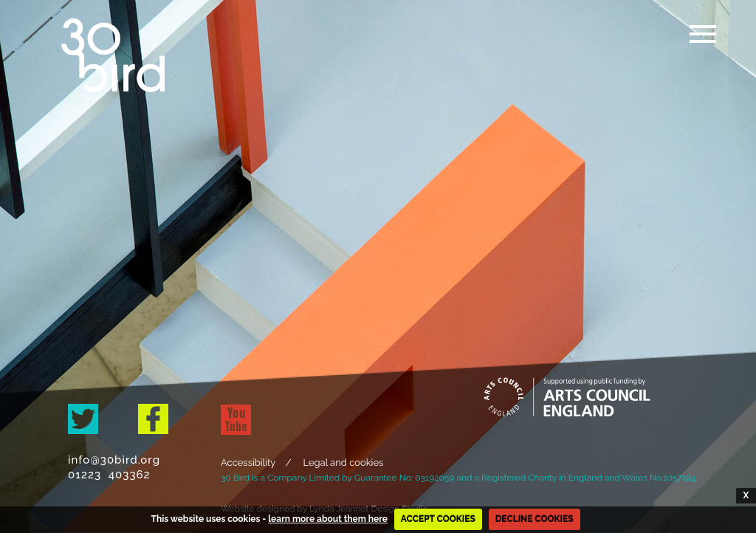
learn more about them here (328, 519)
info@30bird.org (118, 460)
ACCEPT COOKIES (438, 519)
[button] (701, 52)
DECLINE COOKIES (535, 519)
